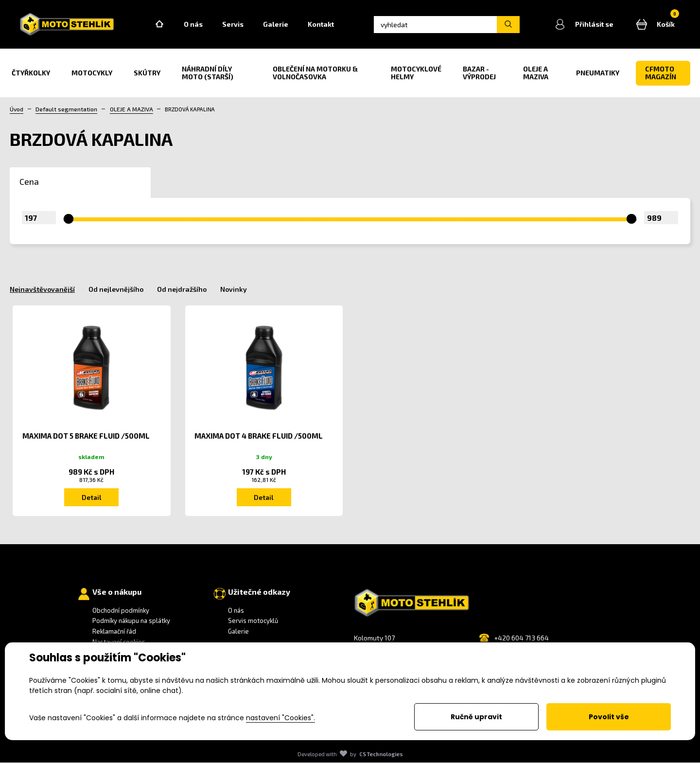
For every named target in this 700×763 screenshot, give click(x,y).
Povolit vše (609, 717)
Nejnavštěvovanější (42, 290)
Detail (91, 498)
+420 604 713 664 (521, 638)
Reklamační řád (114, 632)
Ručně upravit (476, 717)
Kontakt (322, 25)
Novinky (234, 290)
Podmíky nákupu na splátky (131, 621)
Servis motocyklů (253, 621)
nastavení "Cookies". (280, 718)
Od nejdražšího (182, 290)
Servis (234, 25)
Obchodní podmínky (121, 611)
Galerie (277, 25)
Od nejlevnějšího (116, 290)
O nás (195, 25)
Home (161, 25)
